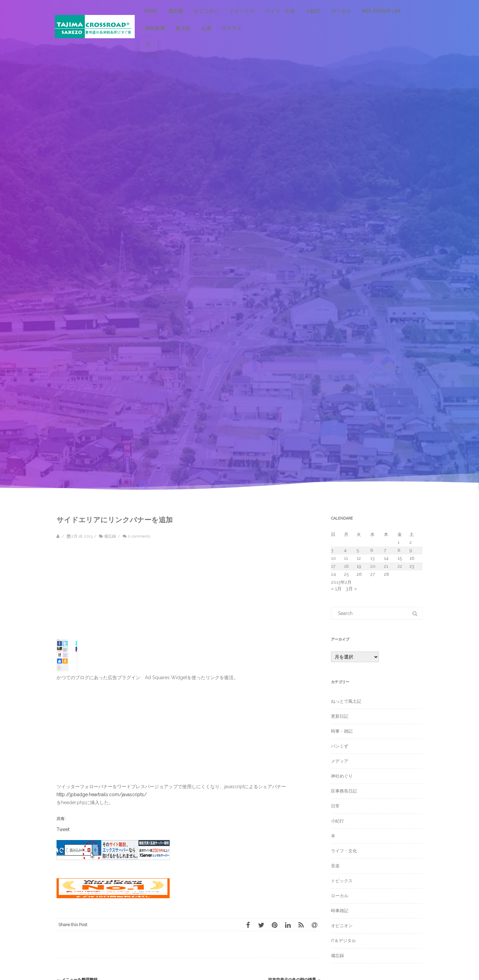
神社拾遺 (155, 28)
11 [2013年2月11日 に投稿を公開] (346, 558)
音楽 (335, 866)
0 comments (139, 536)
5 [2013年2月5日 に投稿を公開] (358, 550)
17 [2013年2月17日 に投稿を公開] (333, 566)
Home (151, 11)
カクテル (232, 28)
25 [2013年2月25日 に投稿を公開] (346, 574)
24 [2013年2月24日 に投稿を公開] (333, 574)
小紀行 (313, 11)
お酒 (206, 28)
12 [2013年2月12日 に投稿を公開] (359, 558)
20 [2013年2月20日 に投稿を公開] (373, 566)
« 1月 (336, 589)
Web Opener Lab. (382, 11)
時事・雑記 (342, 731)
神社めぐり (342, 776)
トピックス (242, 11)
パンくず (340, 746)
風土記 (183, 28)
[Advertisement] (113, 593)
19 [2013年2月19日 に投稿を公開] (359, 566)
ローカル (341, 11)
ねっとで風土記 (346, 701)
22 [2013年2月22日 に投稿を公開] (400, 566)
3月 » (351, 589)
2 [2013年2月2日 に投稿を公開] (411, 542)
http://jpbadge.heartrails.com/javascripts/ (102, 795)
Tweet (63, 829)
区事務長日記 (344, 791)
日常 (335, 806)
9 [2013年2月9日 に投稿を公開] (411, 550)
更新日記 (340, 716)
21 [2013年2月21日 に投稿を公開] (386, 566)
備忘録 (176, 11)
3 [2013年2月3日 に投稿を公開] (332, 550)
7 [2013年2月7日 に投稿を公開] (385, 550)
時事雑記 (340, 911)
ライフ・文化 (280, 11)
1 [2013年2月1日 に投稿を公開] (399, 542)
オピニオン (206, 11)
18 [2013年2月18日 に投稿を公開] (346, 566)
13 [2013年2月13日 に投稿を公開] (372, 558)
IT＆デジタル (343, 941)
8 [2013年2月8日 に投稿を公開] (399, 550)
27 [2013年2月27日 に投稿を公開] (373, 574)
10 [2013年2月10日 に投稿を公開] (333, 558)
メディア (340, 761)
